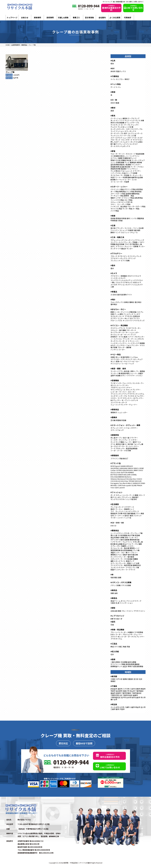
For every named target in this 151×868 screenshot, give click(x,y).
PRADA (139, 485)
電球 (131, 516)
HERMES (131, 472)
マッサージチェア (138, 160)
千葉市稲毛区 (116, 697)
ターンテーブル (122, 396)
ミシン (113, 162)
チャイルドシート (117, 364)
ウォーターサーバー (118, 154)
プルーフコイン (127, 611)
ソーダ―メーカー (117, 450)
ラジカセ (131, 396)
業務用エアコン (116, 555)
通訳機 (129, 347)
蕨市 (118, 709)
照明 (118, 167)
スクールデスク (116, 138)
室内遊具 (126, 357)
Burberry (128, 477)
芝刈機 (113, 420)
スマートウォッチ (117, 430)
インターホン (133, 538)
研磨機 (113, 244)
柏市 (133, 697)
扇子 (112, 497)
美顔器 (142, 371)
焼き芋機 (131, 535)
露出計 (124, 249)
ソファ (122, 120)
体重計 (113, 357)
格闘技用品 (135, 194)
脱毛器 (127, 371)
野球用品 (138, 191)
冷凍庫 (135, 173)
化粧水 (113, 603)
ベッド (132, 120)
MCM (112, 466)
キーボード (123, 341)
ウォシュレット (127, 171)
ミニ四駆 (130, 312)
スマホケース (129, 507)
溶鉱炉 (125, 555)
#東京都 (114, 676)
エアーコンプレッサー (119, 563)
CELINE (134, 485)
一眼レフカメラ (116, 282)
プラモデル (129, 316)
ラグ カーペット (117, 511)
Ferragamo (115, 483)
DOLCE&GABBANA (117, 477)
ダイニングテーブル (132, 123)
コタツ (128, 129)
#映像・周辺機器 (117, 630)
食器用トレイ (129, 509)
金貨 (116, 611)
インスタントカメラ (118, 278)
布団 (125, 513)
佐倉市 (138, 697)
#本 (112, 574)
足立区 (136, 679)
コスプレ (140, 312)
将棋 (112, 314)
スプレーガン (116, 546)
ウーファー (123, 392)
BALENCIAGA (128, 470)
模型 (121, 314)
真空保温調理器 (132, 448)
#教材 (113, 108)
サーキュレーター (136, 175)
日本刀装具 (117, 295)
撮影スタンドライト (118, 561)
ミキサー (114, 398)
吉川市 (143, 707)
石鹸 (128, 513)
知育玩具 (136, 316)
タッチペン (115, 341)
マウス (142, 345)
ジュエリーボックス (130, 142)
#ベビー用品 (116, 354)
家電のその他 (116, 160)
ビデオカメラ (127, 282)
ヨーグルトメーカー (118, 446)
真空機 (137, 535)
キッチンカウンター (118, 129)
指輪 (128, 260)
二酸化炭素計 (116, 662)
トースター (115, 440)
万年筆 (120, 513)
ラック (113, 131)
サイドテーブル (137, 129)
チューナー (133, 405)
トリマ (118, 249)
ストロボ (114, 285)
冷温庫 (127, 182)
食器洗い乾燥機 (125, 165)
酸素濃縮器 (135, 664)
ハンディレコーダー (118, 350)
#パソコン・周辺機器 (119, 325)
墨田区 (131, 679)
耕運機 (118, 420)
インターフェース (122, 383)
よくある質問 (115, 18)
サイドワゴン (138, 140)
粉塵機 (135, 559)
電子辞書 (114, 347)
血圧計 (125, 666)
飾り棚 (113, 144)
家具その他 (115, 123)
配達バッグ (131, 563)
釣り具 (130, 202)
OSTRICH (120, 470)
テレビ (127, 162)
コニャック (123, 230)
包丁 (127, 458)
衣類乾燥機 (120, 162)
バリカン (139, 376)
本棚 (142, 120)
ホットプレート (125, 440)
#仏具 (113, 61)
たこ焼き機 (129, 444)
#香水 (113, 265)
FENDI (143, 483)
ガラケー (134, 428)
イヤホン (122, 345)
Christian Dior (131, 479)
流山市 (132, 691)
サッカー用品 (127, 209)
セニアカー (120, 79)
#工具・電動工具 (117, 237)
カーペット (120, 180)
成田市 (118, 693)
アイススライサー (117, 565)
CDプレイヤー (138, 398)
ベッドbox (134, 357)
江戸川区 (119, 679)
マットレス (115, 136)
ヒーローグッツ (120, 312)
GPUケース (115, 345)
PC (143, 339)
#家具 (113, 116)
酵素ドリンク (116, 232)
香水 (112, 268)
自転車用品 (139, 198)
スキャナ (114, 637)
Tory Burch (123, 483)
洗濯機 (125, 158)
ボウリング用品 (130, 189)
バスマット (138, 516)
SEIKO (136, 468)
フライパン (115, 458)
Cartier (113, 470)
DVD (112, 526)
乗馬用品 (123, 191)
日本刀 (113, 103)
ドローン (114, 320)
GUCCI (113, 472)
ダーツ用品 (115, 191)
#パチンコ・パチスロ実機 (121, 582)
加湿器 (122, 167)
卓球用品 (139, 189)
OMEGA (130, 468)
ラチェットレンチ (117, 240)
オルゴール (115, 385)
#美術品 (114, 590)
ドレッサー (135, 125)
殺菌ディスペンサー (118, 570)
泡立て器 (126, 438)
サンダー (130, 249)
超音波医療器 (138, 666)
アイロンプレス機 (132, 567)
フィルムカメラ (137, 285)
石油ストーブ (127, 173)
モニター (141, 337)
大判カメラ (137, 282)
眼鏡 (136, 495)
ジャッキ (127, 240)
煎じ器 (113, 438)
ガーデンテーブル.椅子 (119, 133)
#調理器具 (115, 455)
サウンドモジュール (118, 390)
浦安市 (120, 689)
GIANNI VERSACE (127, 466)
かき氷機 (127, 450)
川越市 (132, 707)
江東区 (113, 679)
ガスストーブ (131, 154)
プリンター (127, 339)
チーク (139, 601)
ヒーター (128, 180)
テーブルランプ (134, 118)
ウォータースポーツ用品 (136, 206)
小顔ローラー (134, 371)
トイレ (113, 79)
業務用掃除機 (116, 550)
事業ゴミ (76, 18)
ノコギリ (141, 242)
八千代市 (126, 689)
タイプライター (116, 332)
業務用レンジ (134, 548)
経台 (112, 63)
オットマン (115, 120)
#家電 (113, 151)
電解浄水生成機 (137, 177)
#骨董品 (114, 292)
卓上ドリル (127, 544)
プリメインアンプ (117, 394)
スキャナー (115, 330)
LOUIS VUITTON (121, 472)
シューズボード (128, 138)
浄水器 (129, 160)
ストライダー (115, 359)
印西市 (138, 689)
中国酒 (130, 230)
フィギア (137, 314)
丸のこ (113, 246)
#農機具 (114, 417)
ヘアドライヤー (116, 542)
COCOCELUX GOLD (118, 481)
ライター (114, 518)
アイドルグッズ (139, 320)
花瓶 (112, 625)
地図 (112, 577)
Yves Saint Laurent (118, 488)
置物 (125, 295)
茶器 (121, 458)
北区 (141, 679)
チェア (127, 120)
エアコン (114, 158)
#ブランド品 (116, 463)
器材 (128, 218)
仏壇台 (140, 142)
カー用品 (136, 209)
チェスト (114, 127)
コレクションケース (135, 133)
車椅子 (127, 79)
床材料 (113, 71)
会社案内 (102, 18)
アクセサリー (115, 276)
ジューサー (128, 442)
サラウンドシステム (137, 394)
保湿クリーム (116, 601)
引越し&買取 (63, 18)
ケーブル (135, 544)
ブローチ (114, 256)
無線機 (142, 343)
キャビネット (116, 125)
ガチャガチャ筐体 (117, 540)
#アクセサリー (116, 253)
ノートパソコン (116, 339)
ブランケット (126, 497)
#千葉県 (114, 686)
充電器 (135, 242)
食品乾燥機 (140, 154)
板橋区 (113, 681)
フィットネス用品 (117, 200)
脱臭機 (113, 180)
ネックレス (137, 256)
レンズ (133, 280)
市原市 (113, 691)
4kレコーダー (123, 637)
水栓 (126, 538)
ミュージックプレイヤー (120, 405)
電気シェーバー (132, 373)
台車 (138, 563)
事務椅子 (114, 412)
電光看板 (131, 557)
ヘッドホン (115, 343)
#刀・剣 (114, 100)
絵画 (112, 593)
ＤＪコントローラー (137, 383)
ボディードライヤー (128, 376)
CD (115, 526)
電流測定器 (128, 565)
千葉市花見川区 (116, 695)
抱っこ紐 (119, 357)
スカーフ (142, 495)
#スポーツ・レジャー (119, 187)
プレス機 (136, 550)
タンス (138, 120)
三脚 (112, 287)
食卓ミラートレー (117, 509)
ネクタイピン (122, 256)
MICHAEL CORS (116, 485)
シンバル (134, 218)
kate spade (127, 485)
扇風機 (113, 167)
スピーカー (132, 392)
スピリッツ (125, 232)
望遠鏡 (128, 194)
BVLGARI (127, 475)
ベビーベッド (129, 364)
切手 (112, 654)
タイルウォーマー (117, 175)
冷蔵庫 (120, 158)
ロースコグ (138, 138)
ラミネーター (136, 328)
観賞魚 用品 (129, 196)
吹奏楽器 (114, 221)
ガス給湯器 (128, 559)
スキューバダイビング (119, 202)
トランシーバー (134, 341)
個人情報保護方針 (119, 2)
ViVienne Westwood (118, 479)
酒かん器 (114, 535)
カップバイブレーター (119, 557)
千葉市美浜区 (136, 693)
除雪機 (124, 420)
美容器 (123, 373)
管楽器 (118, 218)
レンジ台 (128, 127)
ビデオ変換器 (138, 632)
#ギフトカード (116, 619)
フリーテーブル (125, 136)
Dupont (117, 466)
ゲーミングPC (136, 339)
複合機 (127, 167)
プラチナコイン (139, 611)
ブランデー (120, 228)
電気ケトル (137, 442)
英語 (112, 111)
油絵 (116, 593)
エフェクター (139, 396)
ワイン (136, 228)
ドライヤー (137, 171)
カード (122, 316)
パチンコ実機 (116, 585)
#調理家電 (115, 435)
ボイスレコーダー (117, 335)
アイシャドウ (131, 601)
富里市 (113, 693)
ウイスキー (129, 228)
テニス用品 (130, 191)
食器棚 (122, 123)
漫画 (120, 577)
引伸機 (122, 538)
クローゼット (116, 140)
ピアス (123, 260)
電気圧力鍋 (120, 444)
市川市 (143, 697)
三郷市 (113, 709)
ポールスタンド (116, 146)
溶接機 (127, 540)
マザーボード (131, 330)
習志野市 (119, 691)
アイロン (141, 167)
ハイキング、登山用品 (119, 206)
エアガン (114, 318)
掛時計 (127, 302)
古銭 (112, 611)
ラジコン (136, 318)
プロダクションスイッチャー (121, 387)
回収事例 (50, 18)
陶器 (125, 647)
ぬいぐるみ (129, 318)
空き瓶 (113, 228)
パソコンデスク (132, 144)
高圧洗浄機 (120, 244)
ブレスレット (116, 260)
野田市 (143, 689)
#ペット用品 (116, 84)
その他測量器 (123, 535)
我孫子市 (126, 691)
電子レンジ (132, 158)
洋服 (133, 497)
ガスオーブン (129, 533)
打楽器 (120, 221)
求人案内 (129, 2)
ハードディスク (134, 343)
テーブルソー (133, 552)
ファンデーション (126, 603)
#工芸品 (114, 644)
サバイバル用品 (116, 209)
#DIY (113, 68)
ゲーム (117, 314)
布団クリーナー (116, 177)
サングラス (115, 499)
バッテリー (123, 343)
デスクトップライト (118, 328)
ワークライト (131, 570)
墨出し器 (139, 244)
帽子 (137, 497)
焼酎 (139, 230)
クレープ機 (10, 72)
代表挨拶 (128, 18)
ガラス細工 (118, 647)
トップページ (12, 18)
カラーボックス (130, 131)
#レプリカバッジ (117, 616)
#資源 (113, 92)
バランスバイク (127, 359)
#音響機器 (115, 380)
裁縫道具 (114, 513)
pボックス (126, 146)
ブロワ (127, 244)
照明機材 (124, 276)
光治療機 (124, 662)
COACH (139, 479)
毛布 (112, 516)
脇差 (118, 103)
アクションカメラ (124, 285)
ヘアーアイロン (116, 173)
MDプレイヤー (116, 400)
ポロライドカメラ (134, 276)
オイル (123, 601)
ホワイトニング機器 (118, 664)
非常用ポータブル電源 (119, 337)
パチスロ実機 (126, 585)
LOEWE (141, 468)
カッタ (113, 249)
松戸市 (16, 78)
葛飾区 (125, 679)
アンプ (126, 394)
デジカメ (139, 280)
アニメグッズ (128, 314)
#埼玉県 (114, 704)
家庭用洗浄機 (116, 169)
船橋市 (135, 695)
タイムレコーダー (117, 548)
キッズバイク (128, 320)
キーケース (130, 495)
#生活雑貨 (115, 504)
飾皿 (112, 647)
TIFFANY (132, 481)
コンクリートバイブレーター (121, 242)
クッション (120, 131)
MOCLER (138, 481)
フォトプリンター (133, 345)
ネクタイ (122, 499)
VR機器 (130, 632)
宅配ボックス (121, 71)
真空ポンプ (130, 561)
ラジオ (128, 328)
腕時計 (132, 302)
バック (129, 499)
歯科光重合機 (133, 555)
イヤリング (131, 258)
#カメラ (114, 273)
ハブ (129, 337)
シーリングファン (133, 156)
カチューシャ (121, 495)
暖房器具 (133, 162)
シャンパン (115, 230)
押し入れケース (116, 142)
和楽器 (124, 218)
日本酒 (141, 228)
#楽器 (113, 216)
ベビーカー (135, 361)
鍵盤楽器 (141, 218)
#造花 (113, 622)
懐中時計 (114, 304)
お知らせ (25, 18)
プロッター (122, 347)
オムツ (113, 361)
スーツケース (119, 516)
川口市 (122, 707)
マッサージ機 (116, 373)
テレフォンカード (117, 507)
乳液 (118, 603)
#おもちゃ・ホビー (118, 309)
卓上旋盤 (119, 544)
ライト (129, 295)
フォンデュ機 (138, 444)
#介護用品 (115, 76)
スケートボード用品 (118, 194)
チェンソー (129, 246)
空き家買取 (89, 18)
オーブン (119, 438)
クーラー (134, 167)
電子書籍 (123, 330)
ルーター (126, 332)
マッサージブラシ (117, 371)
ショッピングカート (132, 511)
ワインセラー (136, 165)
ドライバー (120, 246)
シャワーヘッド (123, 518)
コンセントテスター (118, 567)
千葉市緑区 (139, 691)
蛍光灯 (127, 516)
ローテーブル (126, 125)
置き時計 (138, 302)
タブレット (115, 428)
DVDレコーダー (116, 634)
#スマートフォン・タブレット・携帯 (125, 425)
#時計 (113, 299)
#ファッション (116, 492)
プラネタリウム (116, 639)
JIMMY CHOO (138, 470)
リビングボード (127, 140)
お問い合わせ (138, 2)
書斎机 (125, 118)
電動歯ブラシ (135, 513)
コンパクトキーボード (119, 402)
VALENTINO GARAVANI (119, 468)
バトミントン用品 (117, 189)
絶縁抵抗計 (137, 565)
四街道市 (114, 689)
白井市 (129, 697)
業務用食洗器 (134, 540)
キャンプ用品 (129, 198)
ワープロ (134, 337)
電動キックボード (117, 198)
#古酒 (113, 225)
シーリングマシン (117, 533)
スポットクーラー (117, 559)
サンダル (118, 497)
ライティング (121, 144)
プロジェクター (128, 634)
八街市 (132, 689)
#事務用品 (115, 409)
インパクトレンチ (138, 240)
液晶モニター (116, 552)
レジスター (130, 546)
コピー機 (124, 552)
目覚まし (123, 156)
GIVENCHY (136, 483)
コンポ (113, 396)
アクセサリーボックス (119, 258)
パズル (120, 320)
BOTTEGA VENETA (117, 475)
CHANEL (134, 475)
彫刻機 (113, 544)
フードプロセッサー (118, 448)
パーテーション (116, 118)
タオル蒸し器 (138, 542)
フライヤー (134, 438)
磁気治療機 (132, 662)
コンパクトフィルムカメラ (120, 280)
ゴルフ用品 (128, 200)
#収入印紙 (115, 651)
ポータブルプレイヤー (136, 637)
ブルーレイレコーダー (119, 632)
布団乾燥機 (127, 177)
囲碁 (112, 312)
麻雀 (135, 312)
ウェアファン (127, 542)
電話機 (123, 169)
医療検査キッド (116, 666)
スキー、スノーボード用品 (120, 204)
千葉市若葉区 (126, 693)
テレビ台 (121, 127)
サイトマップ (107, 2)
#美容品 (114, 598)
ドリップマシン (132, 169)
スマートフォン (125, 428)
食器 (142, 513)
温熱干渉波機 (116, 376)
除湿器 (127, 175)
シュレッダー (134, 332)
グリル (113, 444)
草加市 (138, 707)
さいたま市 (115, 707)
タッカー (142, 246)
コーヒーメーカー (117, 182)
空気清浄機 (115, 165)
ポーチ (113, 495)
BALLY (130, 483)
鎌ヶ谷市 (114, 699)
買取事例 (37, 18)
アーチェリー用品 (117, 196)
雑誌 (116, 577)
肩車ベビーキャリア (123, 361)
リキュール (134, 232)
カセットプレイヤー (133, 390)
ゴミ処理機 (115, 156)
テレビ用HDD (116, 171)
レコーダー (115, 392)
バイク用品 (115, 211)
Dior (127, 481)
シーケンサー (124, 385)
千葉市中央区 (127, 695)
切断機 (136, 246)
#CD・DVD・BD (117, 523)
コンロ (134, 180)
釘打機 (132, 244)
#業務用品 (115, 530)
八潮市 (127, 707)
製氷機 (127, 548)
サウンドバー (128, 398)
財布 (135, 499)
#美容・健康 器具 (118, 368)
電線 (140, 544)
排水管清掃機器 (127, 550)
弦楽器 (113, 218)
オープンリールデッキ (130, 400)
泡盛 (135, 230)
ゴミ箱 (134, 136)
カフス (130, 256)
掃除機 (139, 162)
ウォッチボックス (117, 302)
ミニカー (121, 318)
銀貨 (120, 611)
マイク (120, 398)
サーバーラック (130, 335)
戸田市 (122, 709)
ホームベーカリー (132, 446)
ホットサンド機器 (117, 442)
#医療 (113, 659)
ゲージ (113, 87)
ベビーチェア (138, 359)
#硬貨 (113, 608)
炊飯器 (123, 160)
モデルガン (115, 316)
